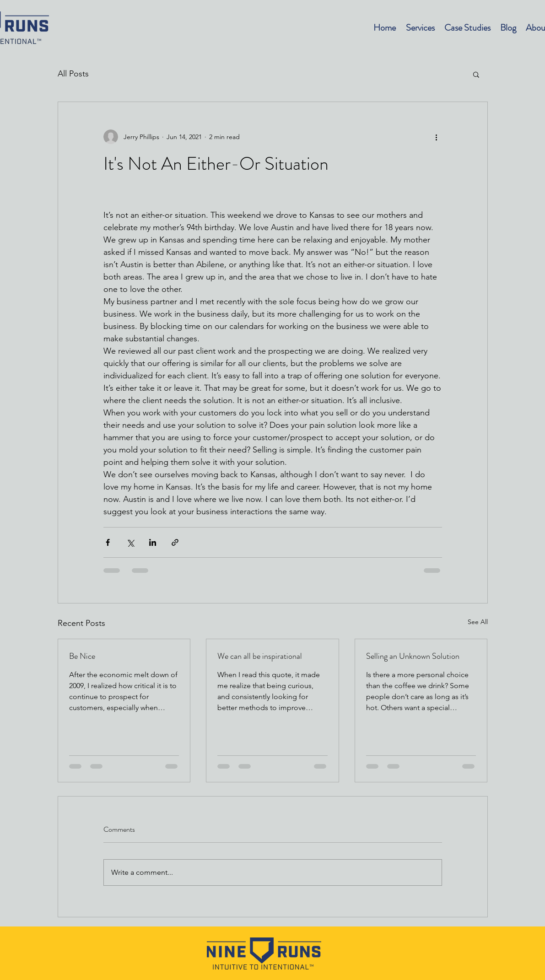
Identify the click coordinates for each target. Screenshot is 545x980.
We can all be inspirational (260, 656)
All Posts (73, 74)
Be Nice (82, 656)
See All (478, 622)
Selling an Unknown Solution (413, 656)
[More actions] (437, 137)
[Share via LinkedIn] (153, 542)
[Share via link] (175, 542)
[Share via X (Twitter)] (130, 542)
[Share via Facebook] (108, 542)
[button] (476, 74)
